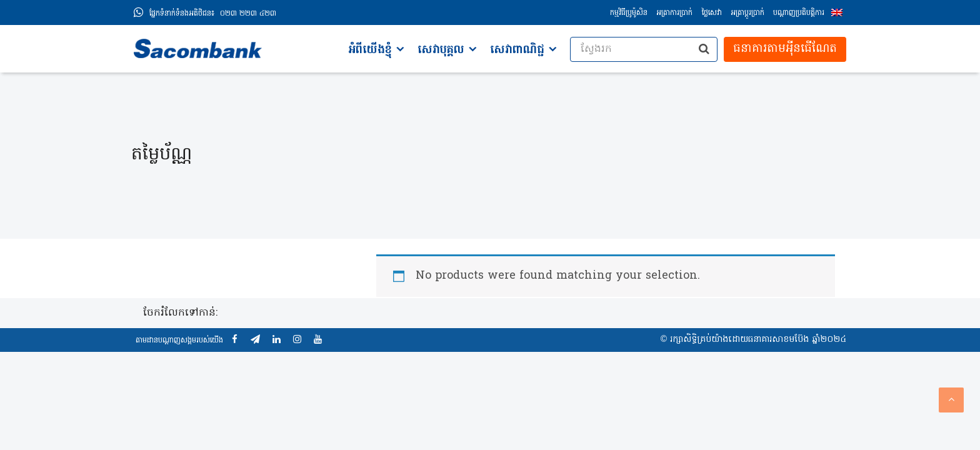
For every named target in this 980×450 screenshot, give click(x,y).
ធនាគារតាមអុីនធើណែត (785, 49)
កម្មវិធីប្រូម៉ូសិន (629, 13)
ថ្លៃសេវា (712, 13)
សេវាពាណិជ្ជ (517, 50)
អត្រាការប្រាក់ (674, 13)
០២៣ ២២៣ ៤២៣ (213, 14)
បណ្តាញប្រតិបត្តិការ (799, 13)
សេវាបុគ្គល (441, 50)
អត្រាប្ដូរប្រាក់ (747, 13)
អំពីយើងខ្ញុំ (370, 50)
